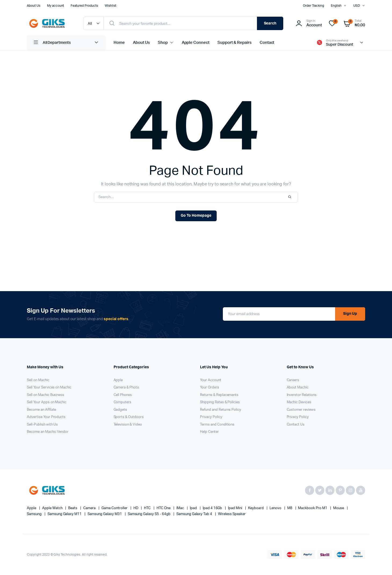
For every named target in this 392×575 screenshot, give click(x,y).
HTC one (164, 508)
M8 (290, 508)
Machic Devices (299, 402)
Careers (293, 380)
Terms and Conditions (217, 425)
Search (270, 23)
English (336, 6)
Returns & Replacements (219, 395)
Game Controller (115, 508)
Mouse (339, 508)
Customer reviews (301, 410)
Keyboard (256, 508)
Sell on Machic (38, 380)
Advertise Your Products (46, 417)
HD (136, 508)
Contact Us (296, 425)
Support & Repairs (235, 43)
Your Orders (210, 387)
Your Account (211, 380)
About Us (34, 6)
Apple (118, 380)
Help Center (209, 432)
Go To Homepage (196, 216)
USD (357, 6)
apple (32, 508)
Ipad (194, 508)
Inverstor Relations (302, 395)
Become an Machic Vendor (48, 432)
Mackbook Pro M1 (313, 508)
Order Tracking (314, 6)
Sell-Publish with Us (42, 425)
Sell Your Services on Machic (49, 387)
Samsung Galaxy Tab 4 (195, 514)
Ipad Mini (235, 508)
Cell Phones (123, 395)
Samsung (35, 514)
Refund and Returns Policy (221, 410)
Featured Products (84, 6)
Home (119, 43)
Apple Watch (53, 508)
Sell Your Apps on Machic (47, 402)
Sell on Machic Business (46, 395)
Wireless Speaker (232, 514)
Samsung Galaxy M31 (105, 514)
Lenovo (276, 508)
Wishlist (110, 6)
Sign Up (350, 314)
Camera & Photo (126, 387)
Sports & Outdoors (129, 417)
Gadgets (120, 410)
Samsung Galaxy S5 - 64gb (150, 514)
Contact (267, 43)
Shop (163, 43)
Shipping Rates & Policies (220, 402)
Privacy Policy (211, 417)
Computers (123, 402)
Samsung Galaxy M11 (65, 514)
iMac (181, 508)
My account (56, 6)
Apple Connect (196, 43)
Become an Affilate (41, 410)
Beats (73, 508)
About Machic (298, 387)
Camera (90, 508)
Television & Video (128, 425)
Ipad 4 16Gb (213, 508)
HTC (148, 508)
